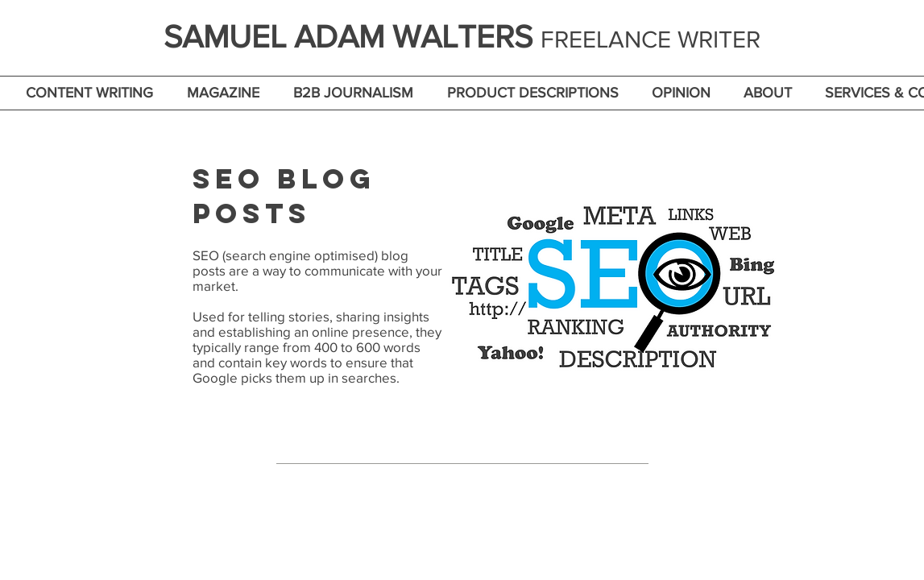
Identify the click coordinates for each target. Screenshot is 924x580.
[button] (89, 93)
